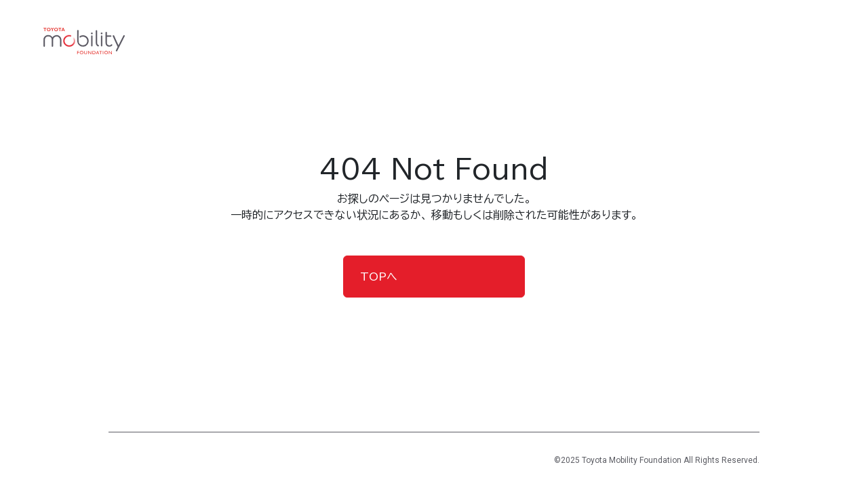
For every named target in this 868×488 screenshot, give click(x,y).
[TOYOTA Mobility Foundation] (84, 41)
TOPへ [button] (379, 277)
